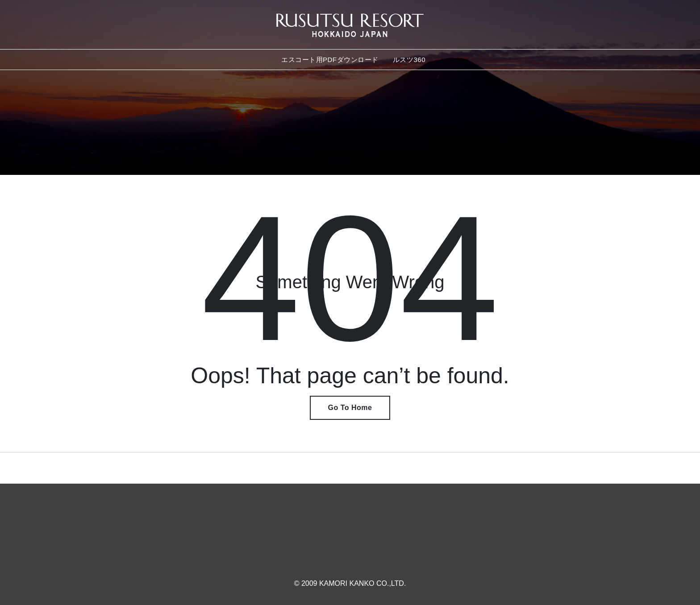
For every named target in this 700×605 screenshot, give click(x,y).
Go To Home (350, 408)
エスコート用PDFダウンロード (330, 60)
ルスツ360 (409, 60)
